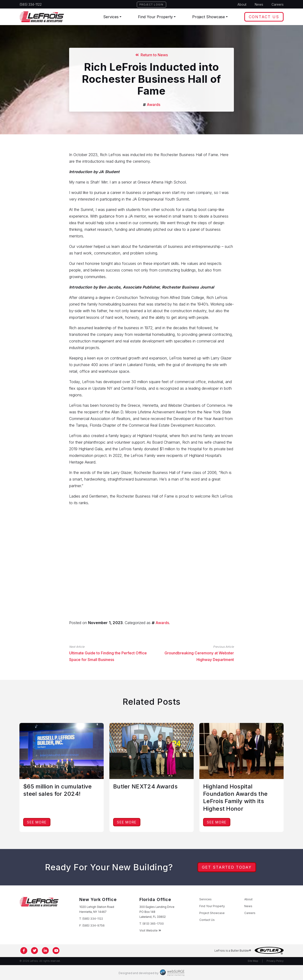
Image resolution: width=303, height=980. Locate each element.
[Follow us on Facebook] (24, 951)
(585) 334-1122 (31, 4)
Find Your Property (155, 17)
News (259, 4)
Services (111, 17)
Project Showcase (209, 17)
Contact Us (264, 17)
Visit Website (150, 930)
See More (37, 822)
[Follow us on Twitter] (35, 951)
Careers (278, 4)
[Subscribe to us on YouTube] (56, 951)
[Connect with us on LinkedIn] (45, 951)
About (242, 4)
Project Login (151, 4)
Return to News (152, 55)
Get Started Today (227, 867)
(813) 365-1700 (153, 924)
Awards (154, 105)
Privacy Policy (275, 961)
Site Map (253, 961)
